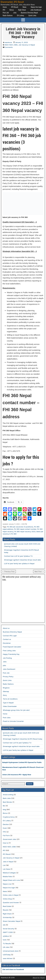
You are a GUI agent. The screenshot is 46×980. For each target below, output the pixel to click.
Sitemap (6, 691)
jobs (4, 665)
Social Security (8, 929)
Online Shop (7, 899)
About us (6, 628)
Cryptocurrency (9, 817)
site (4, 925)
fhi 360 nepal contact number (25, 529)
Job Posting (7, 658)
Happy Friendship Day (11, 654)
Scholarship (7, 917)
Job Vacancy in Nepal (27, 45)
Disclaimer (7, 643)
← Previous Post (8, 571)
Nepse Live (7, 884)
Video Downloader (10, 706)
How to (5, 843)
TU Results (7, 944)
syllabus (6, 936)
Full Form (6, 835)
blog (4, 809)
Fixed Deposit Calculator (12, 647)
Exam (5, 828)
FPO (4, 832)
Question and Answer (11, 902)
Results (6, 910)
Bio (4, 806)
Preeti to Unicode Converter (13, 721)
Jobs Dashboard (36, 10)
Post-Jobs (7, 718)
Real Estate (7, 906)
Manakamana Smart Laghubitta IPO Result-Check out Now (23, 768)
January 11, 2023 (21, 42)
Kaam (43, 978)
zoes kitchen (8, 958)
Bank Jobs (7, 798)
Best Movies (7, 802)
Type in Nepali (8, 703)
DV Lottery (20, 16)
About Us (36, 978)
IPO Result (15, 7)
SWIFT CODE (8, 932)
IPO (4, 10)
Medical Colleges (9, 873)
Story (5, 695)
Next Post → (39, 571)
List (4, 865)
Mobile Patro (8, 876)
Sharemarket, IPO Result (12, 2)
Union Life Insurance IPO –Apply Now (17, 775)
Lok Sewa (7, 869)
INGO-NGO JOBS (11, 45)
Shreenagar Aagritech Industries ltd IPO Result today (23, 739)
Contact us (7, 639)
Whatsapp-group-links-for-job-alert (16, 710)
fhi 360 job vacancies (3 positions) (20, 527)
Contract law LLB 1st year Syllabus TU (18, 556)
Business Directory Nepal (29, 13)
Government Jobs (10, 839)
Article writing (8, 795)
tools (5, 940)
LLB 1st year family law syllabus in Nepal (19, 563)
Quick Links (32, 16)
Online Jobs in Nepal (11, 895)
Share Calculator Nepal (11, 921)
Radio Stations (8, 16)
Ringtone (6, 688)
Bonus (12, 10)
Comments (9, 47)
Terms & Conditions (10, 699)
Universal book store (11, 951)
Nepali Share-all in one (11, 880)
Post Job (6, 13)
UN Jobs (6, 947)
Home (5, 7)
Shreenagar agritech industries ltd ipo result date (22, 560)
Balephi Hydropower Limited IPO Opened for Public (22, 762)
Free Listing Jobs (9, 651)
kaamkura (8, 42)
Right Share (22, 10)
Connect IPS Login (10, 636)
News (24, 7)
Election (6, 824)
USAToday (7, 955)
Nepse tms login (36, 7)
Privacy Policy (8, 677)
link (42, 469)
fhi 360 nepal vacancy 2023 (25, 532)
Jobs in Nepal (8, 862)
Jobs (15, 13)
